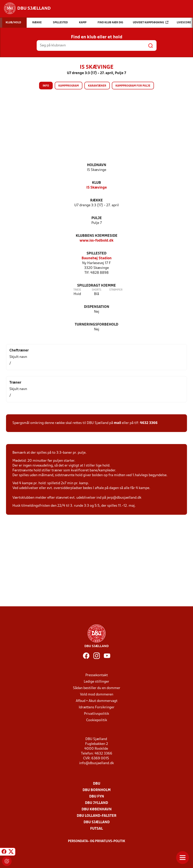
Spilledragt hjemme (96, 286)
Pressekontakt (97, 675)
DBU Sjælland (97, 822)
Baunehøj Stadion (97, 258)
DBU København (97, 809)
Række (96, 201)
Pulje (97, 218)
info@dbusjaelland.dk (96, 763)
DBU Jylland (96, 803)
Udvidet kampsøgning (151, 22)
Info (46, 86)
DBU (97, 784)
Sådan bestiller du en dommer (97, 688)
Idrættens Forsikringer (97, 707)
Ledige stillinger (96, 682)
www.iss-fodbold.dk (96, 241)
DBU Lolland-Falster (97, 816)
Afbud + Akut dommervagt (97, 701)
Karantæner (97, 86)
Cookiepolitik (97, 720)
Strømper (116, 290)
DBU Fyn (97, 797)
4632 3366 (149, 423)
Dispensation (97, 307)
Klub (96, 183)
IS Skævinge (97, 188)
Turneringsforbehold (96, 325)
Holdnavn (97, 165)
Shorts (96, 290)
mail (117, 423)
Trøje (77, 290)
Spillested (96, 254)
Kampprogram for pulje (133, 86)
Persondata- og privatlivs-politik (97, 841)
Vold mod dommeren (97, 695)
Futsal (96, 829)
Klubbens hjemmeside (97, 236)
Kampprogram (69, 86)
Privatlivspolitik (96, 714)
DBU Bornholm (97, 790)
